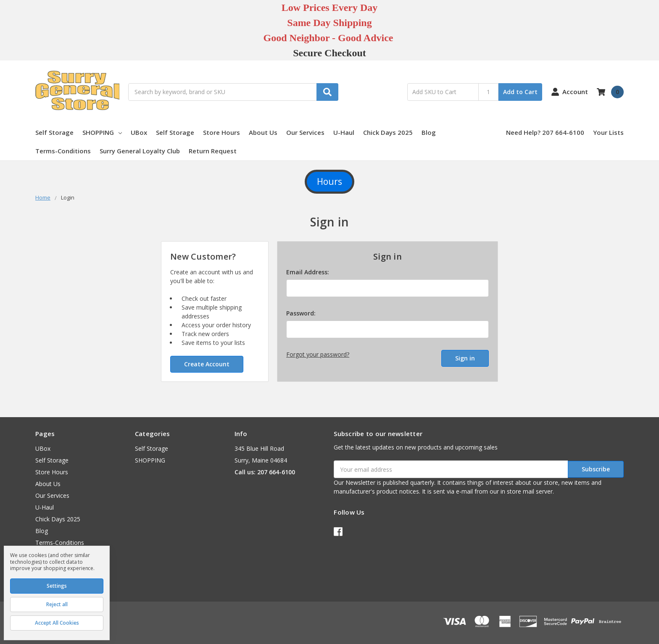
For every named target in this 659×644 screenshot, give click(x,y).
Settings (57, 586)
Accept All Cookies (57, 623)
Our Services (305, 132)
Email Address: (308, 272)
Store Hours (221, 132)
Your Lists (608, 132)
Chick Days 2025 (388, 132)
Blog (429, 132)
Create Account (207, 364)
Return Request (213, 151)
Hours (329, 181)
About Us (263, 132)
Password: (301, 313)
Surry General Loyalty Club (140, 151)
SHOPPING (102, 132)
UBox (139, 132)
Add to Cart (520, 92)
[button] (329, 182)
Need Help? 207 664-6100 (545, 132)
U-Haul (344, 132)
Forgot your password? (318, 354)
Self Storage (54, 132)
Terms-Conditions (63, 151)
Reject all (57, 604)
